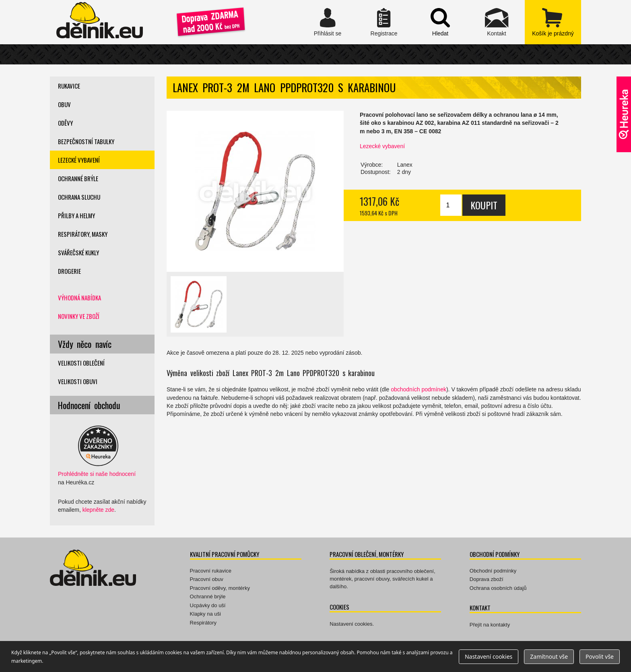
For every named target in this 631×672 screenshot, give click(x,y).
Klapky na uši (205, 614)
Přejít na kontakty (490, 625)
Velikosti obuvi (78, 381)
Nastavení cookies (351, 624)
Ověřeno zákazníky (624, 114)
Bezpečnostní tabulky (86, 141)
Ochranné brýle (78, 178)
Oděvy (65, 123)
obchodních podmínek (419, 389)
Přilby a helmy (76, 215)
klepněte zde (98, 510)
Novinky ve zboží (79, 316)
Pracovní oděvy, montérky (220, 588)
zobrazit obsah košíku (553, 22)
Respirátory (203, 623)
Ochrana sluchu (79, 197)
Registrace (384, 22)
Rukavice (69, 86)
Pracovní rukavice (211, 571)
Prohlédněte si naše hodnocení (97, 474)
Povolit (600, 656)
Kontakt (497, 22)
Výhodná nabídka (79, 298)
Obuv (64, 104)
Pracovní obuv (207, 579)
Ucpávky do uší (208, 605)
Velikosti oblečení (81, 363)
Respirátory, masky (83, 234)
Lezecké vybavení (382, 146)
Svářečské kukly (78, 252)
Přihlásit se (328, 22)
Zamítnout (549, 656)
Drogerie (69, 271)
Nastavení (489, 656)
